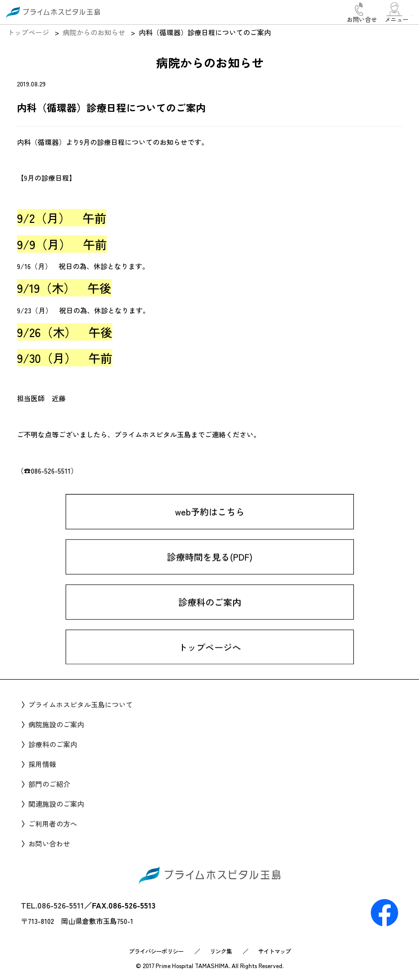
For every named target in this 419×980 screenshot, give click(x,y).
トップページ (28, 32)
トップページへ (210, 657)
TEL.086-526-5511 (52, 905)
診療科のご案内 (210, 612)
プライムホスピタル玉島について (81, 704)
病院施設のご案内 (56, 724)
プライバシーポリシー (156, 951)
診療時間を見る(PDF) (210, 567)
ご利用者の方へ (53, 824)
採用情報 (42, 764)
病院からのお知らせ (94, 32)
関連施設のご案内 (56, 804)
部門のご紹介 (49, 784)
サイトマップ (274, 951)
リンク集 (221, 951)
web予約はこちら (210, 522)
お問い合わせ (49, 843)
